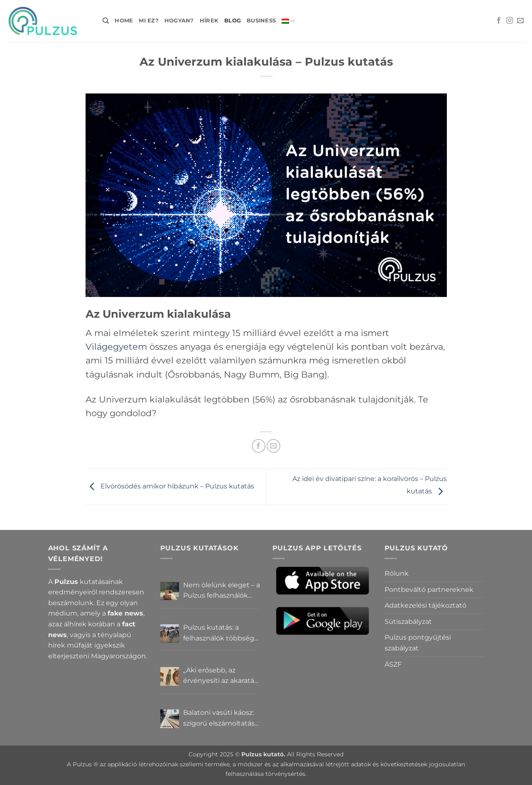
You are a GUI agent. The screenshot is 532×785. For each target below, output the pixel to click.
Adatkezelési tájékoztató (425, 605)
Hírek (209, 21)
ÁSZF (393, 664)
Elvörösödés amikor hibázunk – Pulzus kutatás (170, 486)
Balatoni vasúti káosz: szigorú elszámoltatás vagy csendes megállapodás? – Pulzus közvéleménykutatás (219, 719)
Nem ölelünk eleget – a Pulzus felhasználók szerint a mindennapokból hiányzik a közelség (222, 591)
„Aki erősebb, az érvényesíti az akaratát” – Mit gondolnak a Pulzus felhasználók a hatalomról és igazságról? (221, 676)
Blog (233, 21)
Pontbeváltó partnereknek (429, 590)
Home (124, 21)
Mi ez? (149, 21)
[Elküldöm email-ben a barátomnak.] (273, 446)
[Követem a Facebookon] (499, 21)
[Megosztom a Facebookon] (259, 446)
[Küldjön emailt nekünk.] (520, 21)
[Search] (106, 21)
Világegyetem (116, 347)
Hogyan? (179, 21)
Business (261, 21)
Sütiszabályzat (408, 622)
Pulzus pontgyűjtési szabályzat (418, 643)
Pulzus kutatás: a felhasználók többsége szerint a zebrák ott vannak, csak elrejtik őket (221, 633)
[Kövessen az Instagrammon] (510, 21)
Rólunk (397, 573)
